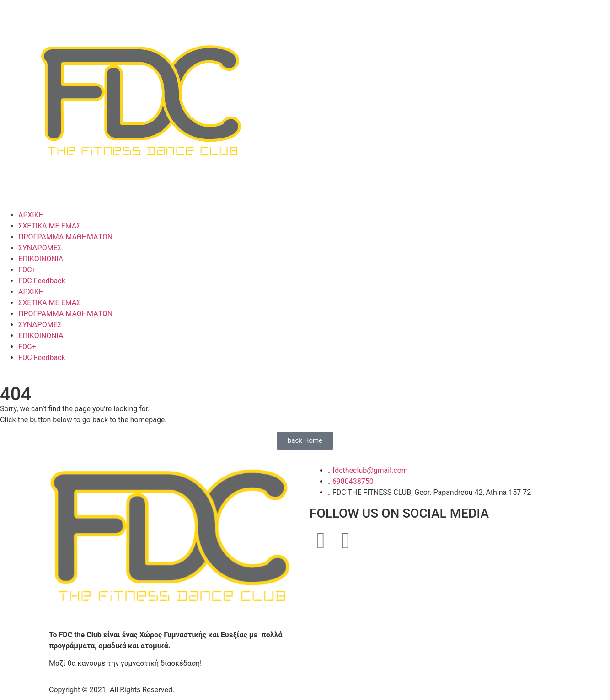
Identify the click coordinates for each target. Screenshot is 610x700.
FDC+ (27, 270)
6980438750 (353, 481)
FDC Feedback (42, 281)
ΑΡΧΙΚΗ (31, 215)
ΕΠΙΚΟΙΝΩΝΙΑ (41, 259)
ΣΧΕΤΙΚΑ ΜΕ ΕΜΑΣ (49, 226)
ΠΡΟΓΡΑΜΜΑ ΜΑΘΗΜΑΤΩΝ (65, 237)
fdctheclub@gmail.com (370, 470)
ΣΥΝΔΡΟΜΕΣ (40, 248)
